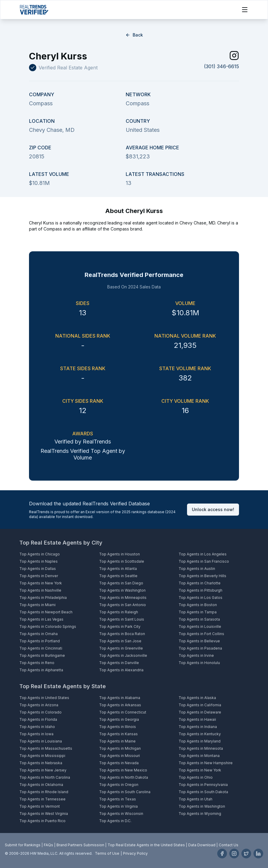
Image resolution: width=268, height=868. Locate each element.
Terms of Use (107, 853)
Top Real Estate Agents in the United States (146, 845)
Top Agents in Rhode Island (44, 792)
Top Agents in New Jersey (43, 770)
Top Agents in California (200, 705)
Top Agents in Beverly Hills (202, 576)
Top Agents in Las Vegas (41, 619)
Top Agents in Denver (39, 576)
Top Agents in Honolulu (199, 663)
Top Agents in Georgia (119, 719)
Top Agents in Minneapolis (123, 598)
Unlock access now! (213, 509)
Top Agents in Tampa (198, 612)
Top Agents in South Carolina (125, 792)
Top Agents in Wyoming (200, 814)
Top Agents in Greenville (121, 648)
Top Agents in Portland (40, 641)
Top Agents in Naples (39, 561)
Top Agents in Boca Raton (122, 634)
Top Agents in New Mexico (123, 770)
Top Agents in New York (41, 583)
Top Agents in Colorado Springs (48, 626)
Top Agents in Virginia (118, 806)
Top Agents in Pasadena (200, 648)
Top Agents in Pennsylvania (203, 785)
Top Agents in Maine (117, 741)
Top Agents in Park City (120, 626)
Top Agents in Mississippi (42, 756)
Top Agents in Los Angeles (203, 554)
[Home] (34, 10)
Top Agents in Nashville (40, 590)
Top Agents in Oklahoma (41, 785)
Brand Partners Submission (80, 845)
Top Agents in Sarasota (199, 619)
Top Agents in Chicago (40, 554)
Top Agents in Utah (195, 799)
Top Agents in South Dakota (203, 792)
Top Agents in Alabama (120, 698)
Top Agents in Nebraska (41, 763)
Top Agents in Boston (198, 605)
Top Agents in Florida (38, 719)
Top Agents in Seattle (118, 576)
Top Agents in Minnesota (201, 748)
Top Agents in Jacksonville (123, 655)
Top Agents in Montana (199, 756)
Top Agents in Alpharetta (41, 670)
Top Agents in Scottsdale (122, 561)
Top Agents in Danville (119, 663)
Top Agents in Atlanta (118, 569)
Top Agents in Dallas (38, 569)
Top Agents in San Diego (121, 583)
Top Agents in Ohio (196, 777)
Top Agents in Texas (118, 799)
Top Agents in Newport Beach (46, 612)
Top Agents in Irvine (196, 655)
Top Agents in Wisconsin (121, 814)
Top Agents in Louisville (200, 626)
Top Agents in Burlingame (42, 655)
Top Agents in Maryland (200, 741)
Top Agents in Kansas (118, 734)
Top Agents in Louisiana (41, 741)
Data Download (202, 845)
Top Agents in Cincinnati (41, 648)
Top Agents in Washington (122, 590)
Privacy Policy (135, 853)
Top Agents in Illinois (118, 727)
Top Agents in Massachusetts (46, 748)
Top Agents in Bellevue (199, 641)
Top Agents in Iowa (36, 734)
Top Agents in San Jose (120, 641)
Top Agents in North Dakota (124, 777)
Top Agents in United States (44, 698)
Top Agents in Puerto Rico (42, 821)
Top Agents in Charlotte (200, 583)
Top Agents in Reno (37, 663)
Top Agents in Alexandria (121, 670)
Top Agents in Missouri (119, 756)
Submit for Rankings (23, 845)
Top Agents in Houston (119, 554)
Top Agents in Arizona (39, 705)
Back (134, 35)
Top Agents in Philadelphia (43, 598)
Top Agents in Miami (37, 605)
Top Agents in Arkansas (120, 705)
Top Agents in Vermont (40, 806)
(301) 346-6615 (221, 66)
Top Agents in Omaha (39, 634)
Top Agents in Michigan (120, 748)
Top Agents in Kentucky (200, 734)
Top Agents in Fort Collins (201, 634)
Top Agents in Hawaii (197, 719)
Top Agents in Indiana (198, 727)
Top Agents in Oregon (119, 785)
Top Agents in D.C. (115, 821)
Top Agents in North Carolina (45, 777)
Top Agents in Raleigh (119, 612)
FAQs (48, 845)
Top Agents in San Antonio (123, 605)
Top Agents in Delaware (200, 712)
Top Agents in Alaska (197, 698)
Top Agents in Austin (197, 569)
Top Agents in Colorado (40, 712)
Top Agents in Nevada (119, 763)
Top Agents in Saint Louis (122, 619)
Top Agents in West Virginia (44, 814)
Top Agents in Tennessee (42, 799)
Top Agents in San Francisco (204, 561)
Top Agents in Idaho (37, 727)
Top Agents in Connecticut (123, 712)
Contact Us (229, 845)
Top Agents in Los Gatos (200, 598)
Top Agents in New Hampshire (206, 763)
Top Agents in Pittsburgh (200, 590)
